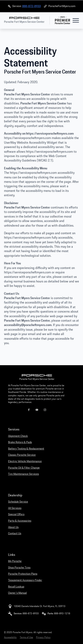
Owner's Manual (17, 593)
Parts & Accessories (20, 521)
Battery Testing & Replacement (26, 449)
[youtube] (37, 410)
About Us (13, 527)
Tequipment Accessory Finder (25, 580)
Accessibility (10, 637)
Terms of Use (26, 637)
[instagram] (45, 410)
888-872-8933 (31, 6)
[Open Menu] (76, 20)
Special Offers (16, 514)
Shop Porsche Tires (19, 568)
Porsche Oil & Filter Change (24, 468)
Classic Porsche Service (22, 455)
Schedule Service (18, 502)
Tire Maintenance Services (23, 474)
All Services (15, 508)
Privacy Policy (43, 637)
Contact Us (15, 534)
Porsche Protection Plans (23, 574)
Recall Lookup (16, 587)
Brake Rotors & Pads (20, 442)
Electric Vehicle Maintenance (25, 461)
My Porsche (15, 561)
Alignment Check (18, 436)
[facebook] (29, 410)
